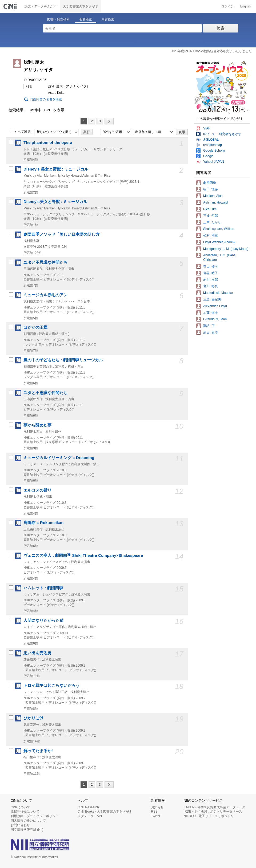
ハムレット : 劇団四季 (43, 588)
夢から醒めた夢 (37, 425)
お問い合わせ (20, 825)
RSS (154, 812)
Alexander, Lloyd (215, 306)
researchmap (213, 145)
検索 (221, 28)
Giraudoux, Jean (215, 319)
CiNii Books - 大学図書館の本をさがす (105, 812)
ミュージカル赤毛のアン (45, 295)
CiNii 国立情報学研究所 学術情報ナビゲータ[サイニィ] (11, 6)
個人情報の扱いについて (28, 821)
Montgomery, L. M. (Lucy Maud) (226, 249)
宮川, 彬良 (211, 286)
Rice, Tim (210, 209)
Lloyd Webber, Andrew (219, 242)
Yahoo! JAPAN (214, 162)
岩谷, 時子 (211, 273)
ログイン (227, 6)
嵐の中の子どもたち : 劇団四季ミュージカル (63, 360)
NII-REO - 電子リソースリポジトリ (209, 816)
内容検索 (108, 19)
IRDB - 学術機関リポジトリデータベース (213, 812)
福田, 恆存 (211, 189)
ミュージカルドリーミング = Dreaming (59, 458)
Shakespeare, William (219, 229)
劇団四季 (210, 183)
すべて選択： (21, 132)
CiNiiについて (20, 807)
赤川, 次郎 (211, 280)
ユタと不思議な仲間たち (45, 262)
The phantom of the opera (48, 143)
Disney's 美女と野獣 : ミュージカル (56, 169)
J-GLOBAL (211, 140)
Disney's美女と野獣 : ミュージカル (55, 202)
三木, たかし (212, 222)
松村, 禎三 (211, 236)
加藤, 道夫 (211, 313)
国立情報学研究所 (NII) (27, 830)
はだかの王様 (35, 327)
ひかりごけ (33, 718)
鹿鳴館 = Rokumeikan (43, 523)
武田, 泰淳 (211, 332)
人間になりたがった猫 (43, 620)
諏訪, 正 (209, 326)
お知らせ (157, 807)
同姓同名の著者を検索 (46, 99)
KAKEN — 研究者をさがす (222, 134)
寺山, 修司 (211, 266)
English (245, 6)
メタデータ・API (90, 816)
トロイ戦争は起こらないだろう (51, 686)
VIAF (207, 128)
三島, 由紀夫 (212, 299)
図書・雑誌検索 (58, 19)
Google (208, 156)
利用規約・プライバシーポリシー (35, 816)
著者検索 (86, 19)
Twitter (156, 816)
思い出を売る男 (37, 653)
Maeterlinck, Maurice (218, 293)
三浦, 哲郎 (211, 216)
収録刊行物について (25, 812)
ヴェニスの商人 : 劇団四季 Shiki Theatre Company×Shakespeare (83, 555)
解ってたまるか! (38, 751)
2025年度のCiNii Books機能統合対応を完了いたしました (211, 51)
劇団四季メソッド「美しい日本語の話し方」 (63, 234)
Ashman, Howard (215, 202)
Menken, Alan (213, 196)
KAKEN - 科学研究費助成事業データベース (215, 807)
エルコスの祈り (37, 490)
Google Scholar (214, 151)
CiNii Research (88, 807)
